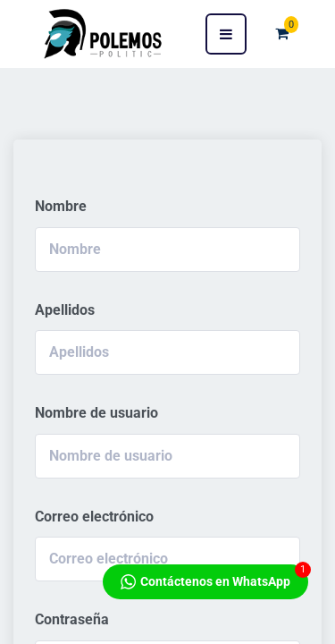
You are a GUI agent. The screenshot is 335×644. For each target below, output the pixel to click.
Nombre (61, 206)
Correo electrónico (94, 517)
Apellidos (65, 310)
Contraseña (72, 619)
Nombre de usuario (96, 413)
